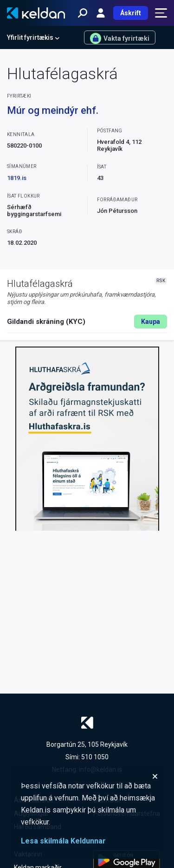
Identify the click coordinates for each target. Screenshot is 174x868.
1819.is (17, 178)
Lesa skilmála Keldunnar (63, 841)
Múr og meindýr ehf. (53, 110)
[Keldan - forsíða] (36, 13)
